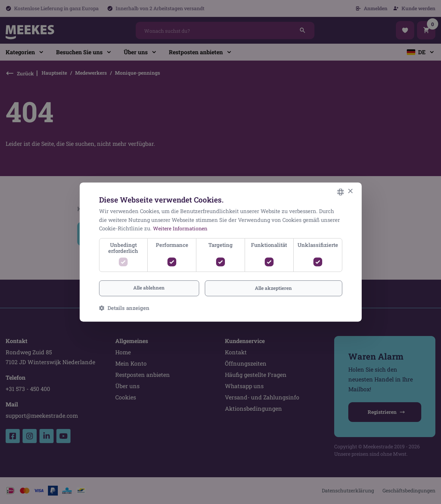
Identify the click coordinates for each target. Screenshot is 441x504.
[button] (124, 308)
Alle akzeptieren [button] (273, 288)
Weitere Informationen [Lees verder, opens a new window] (181, 228)
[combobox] (341, 192)
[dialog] (221, 252)
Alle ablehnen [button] (149, 288)
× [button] (350, 191)
